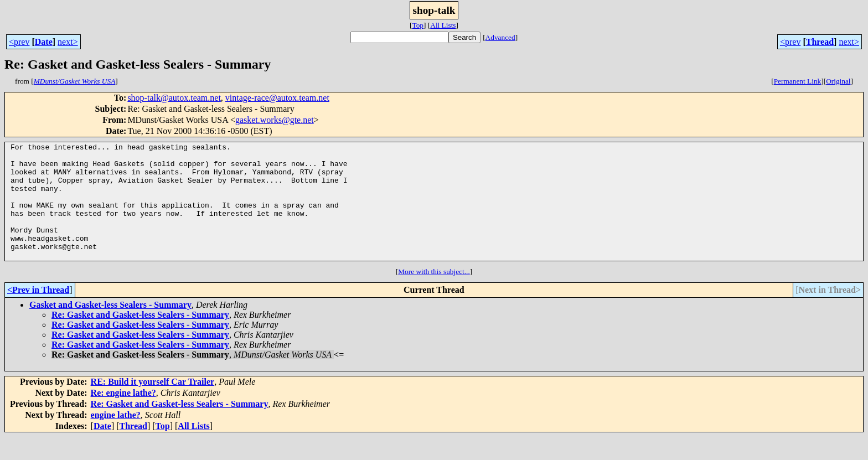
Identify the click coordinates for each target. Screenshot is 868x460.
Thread (820, 42)
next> (68, 42)
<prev (19, 42)
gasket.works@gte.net (275, 120)
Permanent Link (798, 81)
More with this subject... (434, 295)
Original (838, 81)
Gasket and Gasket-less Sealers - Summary (110, 328)
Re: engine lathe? (123, 416)
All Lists (443, 25)
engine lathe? (116, 438)
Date (44, 42)
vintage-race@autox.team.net (277, 98)
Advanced (500, 37)
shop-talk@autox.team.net (174, 98)
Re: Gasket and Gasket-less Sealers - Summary (140, 338)
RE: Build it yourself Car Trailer (153, 405)
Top (418, 25)
